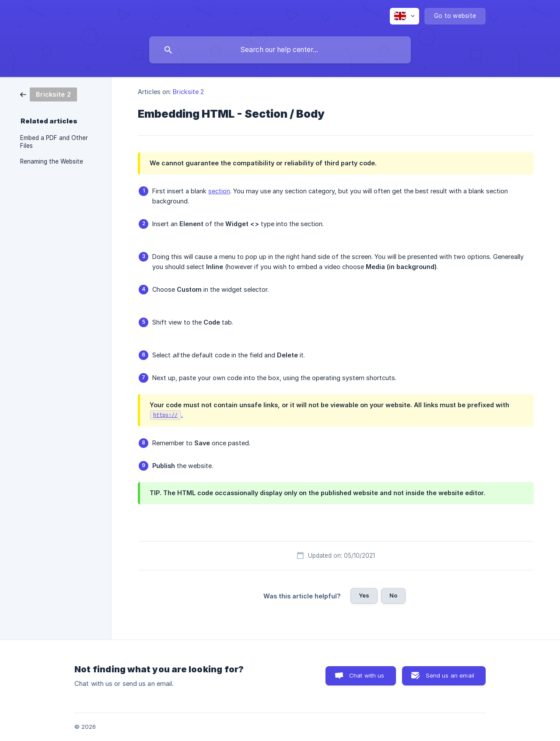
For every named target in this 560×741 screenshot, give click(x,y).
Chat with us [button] (367, 675)
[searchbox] (280, 50)
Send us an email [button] (450, 675)
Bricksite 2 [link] (188, 92)
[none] (404, 16)
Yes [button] (364, 595)
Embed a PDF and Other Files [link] (54, 142)
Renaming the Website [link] (52, 161)
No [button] (393, 595)
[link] (49, 94)
